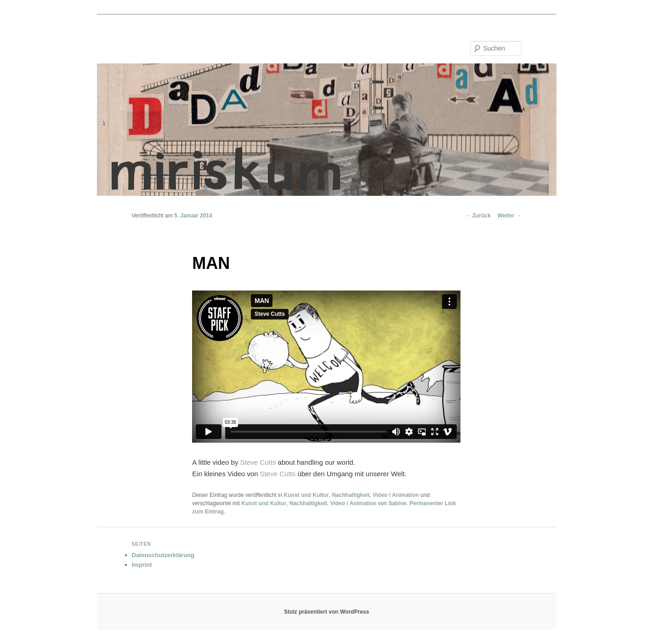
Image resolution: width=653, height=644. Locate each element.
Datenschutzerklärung (163, 555)
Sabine (397, 503)
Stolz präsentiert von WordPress (326, 612)
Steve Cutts (258, 462)
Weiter (510, 216)
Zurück (478, 216)
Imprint (142, 565)
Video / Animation (396, 495)
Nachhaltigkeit (351, 495)
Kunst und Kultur (307, 495)
